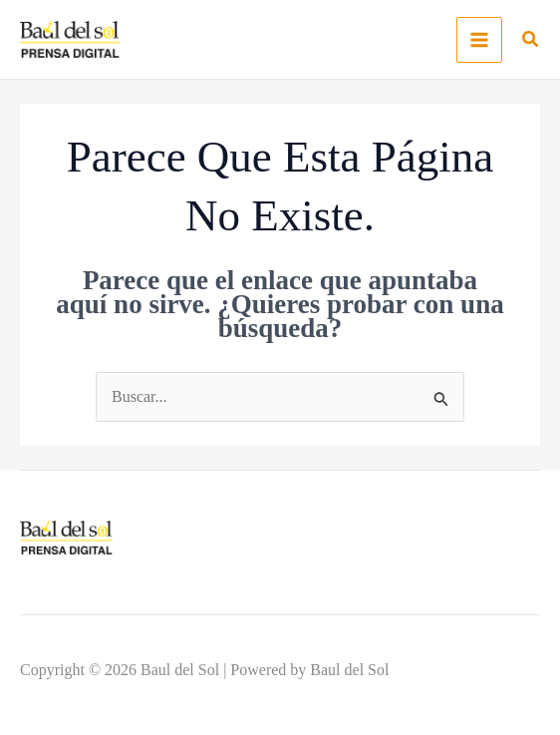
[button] (531, 42)
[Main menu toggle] (479, 40)
